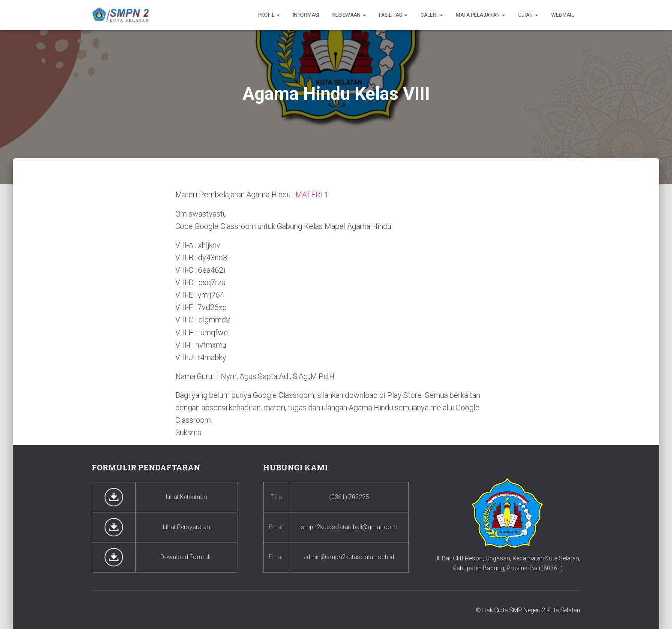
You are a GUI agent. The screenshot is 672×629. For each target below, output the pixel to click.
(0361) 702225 (349, 497)
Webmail (562, 15)
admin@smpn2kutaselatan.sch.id (349, 557)
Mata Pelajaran (481, 15)
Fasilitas (393, 15)
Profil (269, 15)
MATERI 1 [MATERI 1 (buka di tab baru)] (312, 194)
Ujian (528, 15)
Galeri (432, 15)
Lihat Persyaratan (186, 527)
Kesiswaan (349, 15)
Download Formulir (186, 557)
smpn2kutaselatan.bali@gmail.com (349, 527)
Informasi (306, 15)
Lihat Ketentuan (186, 497)
